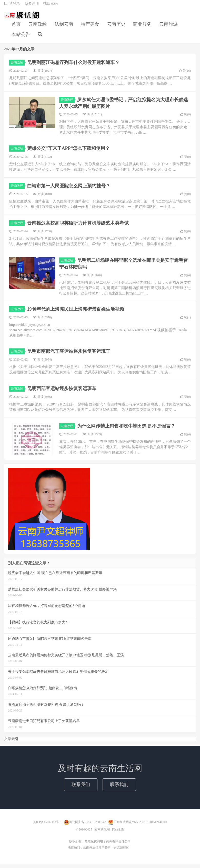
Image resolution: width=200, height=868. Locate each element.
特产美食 (90, 27)
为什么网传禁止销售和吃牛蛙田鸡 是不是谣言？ (126, 430)
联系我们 (81, 788)
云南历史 (116, 27)
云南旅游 (168, 27)
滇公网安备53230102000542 (87, 826)
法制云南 (64, 27)
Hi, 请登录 (12, 7)
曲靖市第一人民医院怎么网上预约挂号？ (69, 189)
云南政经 (38, 27)
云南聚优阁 (22, 18)
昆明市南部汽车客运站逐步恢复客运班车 (69, 355)
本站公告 (21, 38)
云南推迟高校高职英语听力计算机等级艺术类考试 (78, 227)
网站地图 (118, 833)
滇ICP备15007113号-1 (47, 826)
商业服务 (142, 27)
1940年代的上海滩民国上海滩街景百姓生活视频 (76, 313)
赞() (185, 74)
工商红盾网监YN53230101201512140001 (140, 826)
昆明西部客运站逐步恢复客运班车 (62, 392)
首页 (16, 27)
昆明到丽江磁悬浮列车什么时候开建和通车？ (73, 66)
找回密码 (51, 7)
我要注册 (32, 7)
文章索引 (11, 743)
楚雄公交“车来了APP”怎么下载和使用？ (69, 152)
